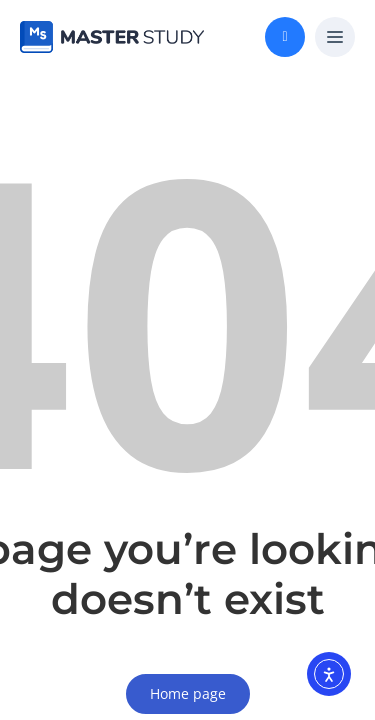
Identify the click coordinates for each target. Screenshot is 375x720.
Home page (188, 693)
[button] (335, 38)
